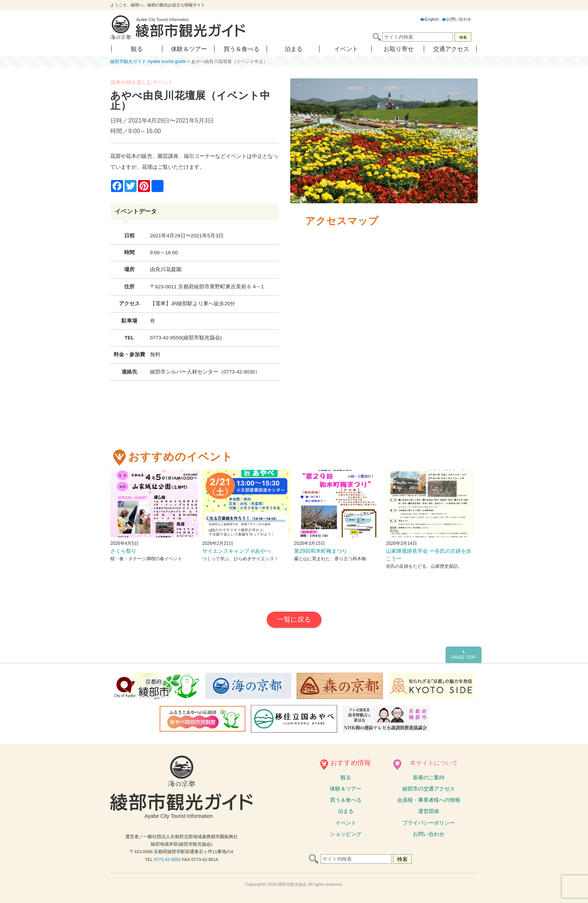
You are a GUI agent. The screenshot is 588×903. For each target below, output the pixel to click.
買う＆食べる (241, 49)
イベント (346, 49)
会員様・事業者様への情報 (429, 800)
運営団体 (429, 811)
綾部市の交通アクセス (429, 789)
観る (137, 49)
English (430, 19)
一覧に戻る (294, 619)
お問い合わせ (457, 19)
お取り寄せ (399, 49)
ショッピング (346, 834)
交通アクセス (451, 49)
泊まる (294, 49)
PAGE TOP (463, 655)
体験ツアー (346, 789)
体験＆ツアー (189, 49)
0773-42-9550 (167, 859)
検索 (463, 37)
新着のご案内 (429, 777)
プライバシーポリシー (429, 823)
